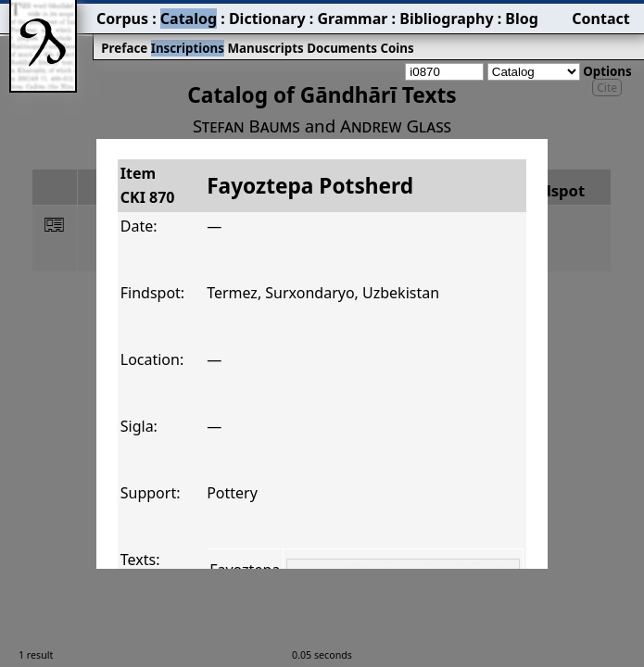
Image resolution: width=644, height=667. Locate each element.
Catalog (189, 19)
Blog (522, 19)
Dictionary (267, 19)
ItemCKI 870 (148, 185)
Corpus (122, 19)
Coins (397, 48)
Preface (124, 48)
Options (607, 71)
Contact (600, 19)
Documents (342, 48)
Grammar (352, 19)
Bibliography (446, 19)
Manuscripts (265, 48)
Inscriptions (188, 48)
